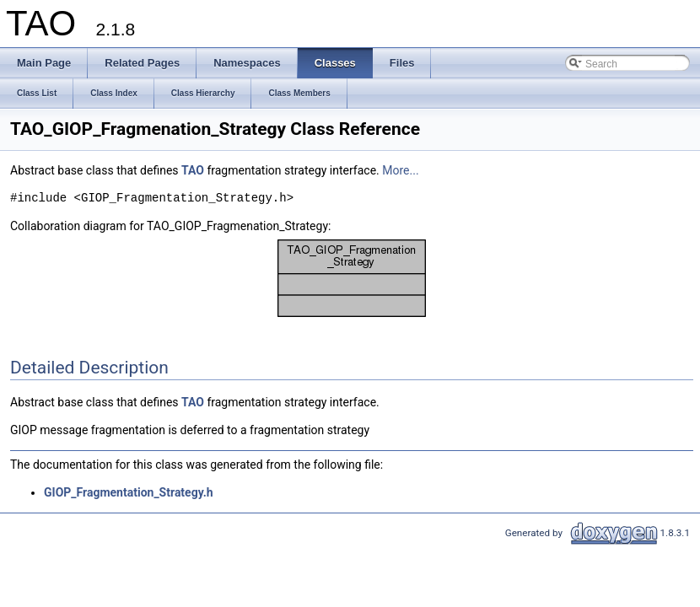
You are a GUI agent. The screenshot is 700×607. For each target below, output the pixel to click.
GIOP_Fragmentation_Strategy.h (129, 492)
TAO (193, 170)
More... (400, 170)
